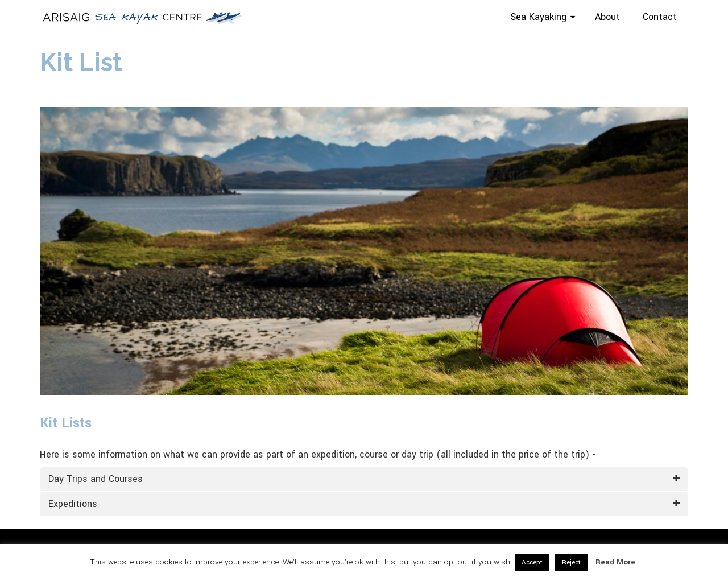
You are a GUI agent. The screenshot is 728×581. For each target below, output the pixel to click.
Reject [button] (571, 563)
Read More (615, 562)
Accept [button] (532, 563)
